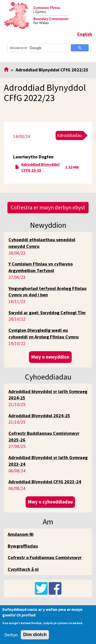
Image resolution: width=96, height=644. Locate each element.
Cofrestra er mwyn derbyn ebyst (48, 207)
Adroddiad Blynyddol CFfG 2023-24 (45, 482)
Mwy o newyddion (50, 357)
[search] (37, 48)
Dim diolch (35, 635)
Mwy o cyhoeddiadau (50, 502)
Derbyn (11, 635)
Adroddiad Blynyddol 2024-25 (39, 416)
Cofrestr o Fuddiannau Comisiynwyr (45, 557)
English (85, 34)
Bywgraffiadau (23, 546)
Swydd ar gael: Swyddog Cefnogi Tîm (47, 313)
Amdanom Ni (21, 534)
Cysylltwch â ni (23, 569)
